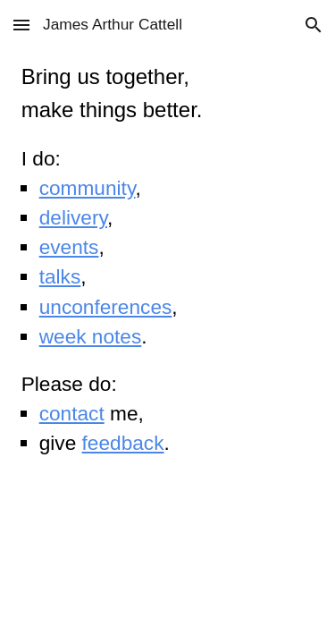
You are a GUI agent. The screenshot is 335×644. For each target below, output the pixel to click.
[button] (21, 25)
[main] (168, 260)
